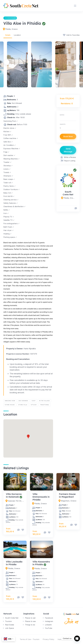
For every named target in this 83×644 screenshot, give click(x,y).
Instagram (49, 621)
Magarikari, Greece (69, 501)
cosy (34, 401)
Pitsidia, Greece (11, 29)
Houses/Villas (10, 18)
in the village (44, 401)
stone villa (23, 405)
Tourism (8, 621)
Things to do (30, 625)
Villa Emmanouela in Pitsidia (41, 497)
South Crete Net (68, 193)
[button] (28, 437)
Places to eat (30, 618)
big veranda (23, 401)
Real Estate (10, 625)
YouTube (49, 628)
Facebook (49, 618)
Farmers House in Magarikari (67, 495)
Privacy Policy (48, 639)
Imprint (60, 639)
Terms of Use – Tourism (30, 639)
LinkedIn (48, 625)
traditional (45, 405)
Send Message (68, 150)
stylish (34, 405)
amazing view (10, 401)
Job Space (10, 628)
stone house (10, 405)
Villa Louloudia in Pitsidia (14, 563)
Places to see (30, 621)
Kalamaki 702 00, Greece (16, 501)
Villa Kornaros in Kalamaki (14, 495)
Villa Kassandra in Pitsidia (41, 563)
